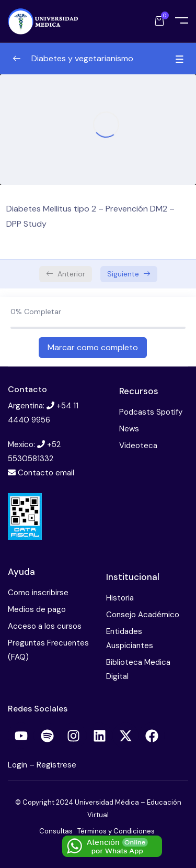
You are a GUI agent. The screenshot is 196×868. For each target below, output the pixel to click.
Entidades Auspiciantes (130, 638)
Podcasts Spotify (151, 412)
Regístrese (56, 765)
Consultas (56, 831)
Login (19, 765)
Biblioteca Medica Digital (138, 669)
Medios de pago (37, 609)
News (129, 429)
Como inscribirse (38, 593)
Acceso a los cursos (45, 626)
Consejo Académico (143, 615)
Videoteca (138, 446)
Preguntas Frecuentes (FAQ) (48, 650)
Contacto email (46, 473)
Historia (120, 598)
